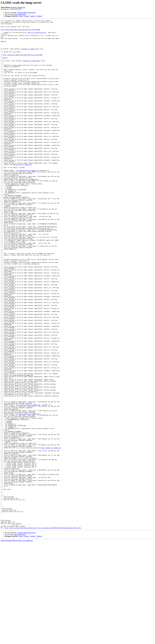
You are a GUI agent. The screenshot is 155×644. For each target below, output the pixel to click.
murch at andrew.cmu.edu (37, 35)
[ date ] (21, 16)
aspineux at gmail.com (18, 7)
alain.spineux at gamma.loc (23, 446)
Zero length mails (20, 14)
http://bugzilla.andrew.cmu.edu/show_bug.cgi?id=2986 (20, 32)
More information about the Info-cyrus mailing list (17, 642)
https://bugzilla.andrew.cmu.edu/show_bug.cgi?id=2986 (22, 62)
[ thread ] (26, 16)
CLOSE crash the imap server (26, 13)
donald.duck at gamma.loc (22, 194)
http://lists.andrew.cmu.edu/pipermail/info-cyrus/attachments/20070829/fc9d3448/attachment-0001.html (43, 630)
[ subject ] (33, 16)
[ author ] (39, 16)
